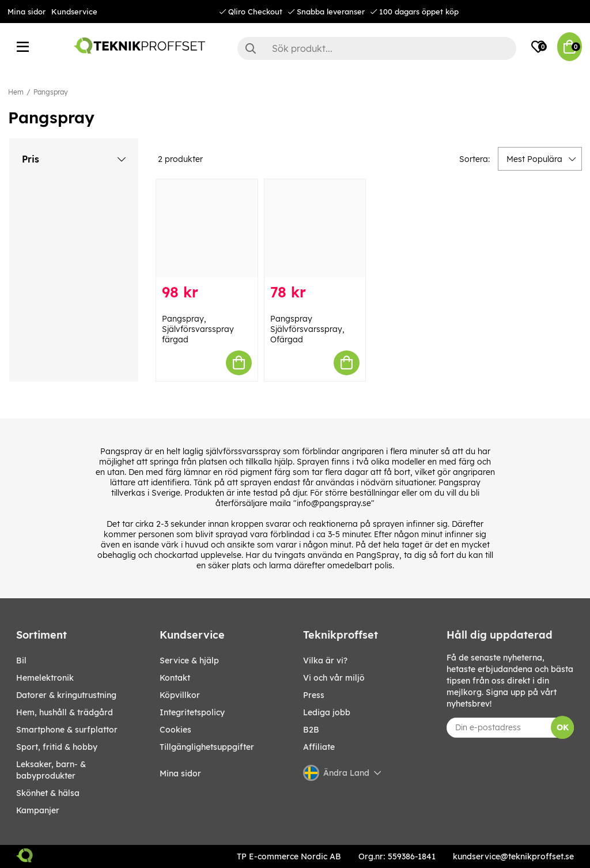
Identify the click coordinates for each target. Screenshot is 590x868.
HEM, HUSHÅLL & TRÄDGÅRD (65, 712)
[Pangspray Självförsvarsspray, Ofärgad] (315, 228)
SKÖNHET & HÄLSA (48, 793)
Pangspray (51, 92)
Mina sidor (27, 12)
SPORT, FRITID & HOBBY (57, 747)
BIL (21, 661)
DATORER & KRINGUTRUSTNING (66, 695)
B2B (311, 730)
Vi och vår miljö (334, 678)
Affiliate (319, 747)
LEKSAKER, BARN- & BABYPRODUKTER (51, 770)
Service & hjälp (189, 661)
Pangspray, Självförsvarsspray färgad (198, 329)
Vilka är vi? (325, 661)
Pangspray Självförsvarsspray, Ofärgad (307, 329)
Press (314, 695)
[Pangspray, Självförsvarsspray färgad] (207, 228)
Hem (16, 92)
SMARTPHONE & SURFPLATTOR (67, 730)
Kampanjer (38, 810)
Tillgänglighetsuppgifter (207, 747)
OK (563, 727)
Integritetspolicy (192, 712)
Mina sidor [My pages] (180, 773)
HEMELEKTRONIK (45, 678)
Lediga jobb (327, 712)
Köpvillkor (180, 695)
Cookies (175, 730)
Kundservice (74, 12)
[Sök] (377, 48)
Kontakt (175, 678)
